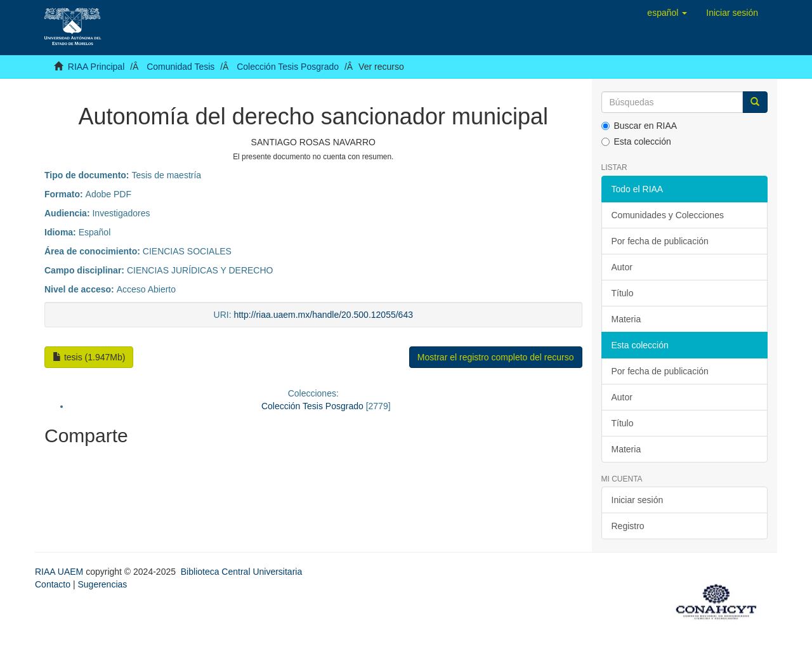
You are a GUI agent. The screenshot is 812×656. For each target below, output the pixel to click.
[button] (667, 13)
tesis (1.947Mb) (89, 357)
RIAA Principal (96, 67)
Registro (628, 526)
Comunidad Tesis (180, 67)
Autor (622, 267)
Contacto (53, 584)
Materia (626, 319)
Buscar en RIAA (639, 126)
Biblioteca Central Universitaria (241, 572)
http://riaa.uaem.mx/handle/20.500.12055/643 (323, 315)
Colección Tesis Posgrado (288, 67)
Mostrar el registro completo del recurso (496, 357)
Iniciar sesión (638, 500)
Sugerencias (102, 584)
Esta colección (636, 141)
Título (623, 293)
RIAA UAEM (60, 572)
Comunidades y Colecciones (668, 215)
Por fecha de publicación (660, 241)
